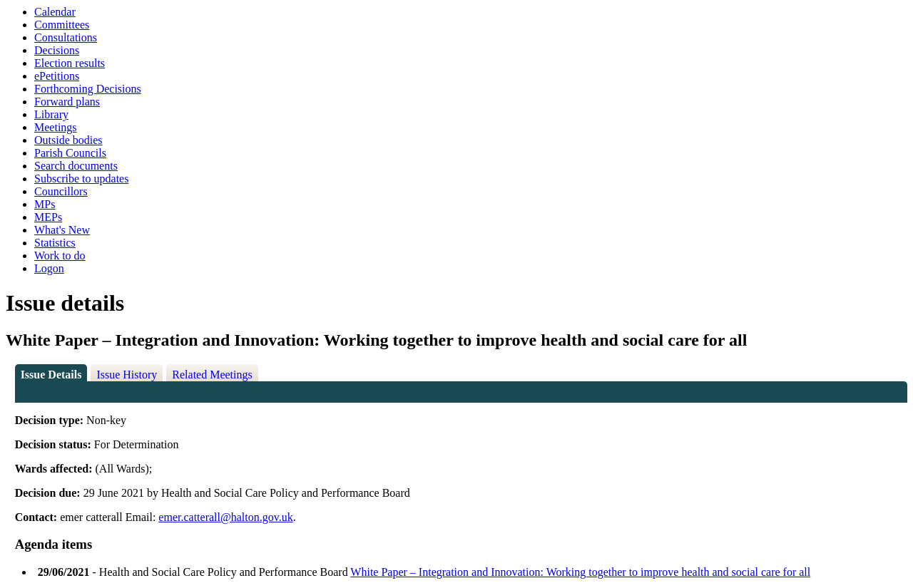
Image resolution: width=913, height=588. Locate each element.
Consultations (66, 37)
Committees (62, 25)
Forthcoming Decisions (88, 89)
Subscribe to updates (81, 179)
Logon (49, 268)
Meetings (56, 127)
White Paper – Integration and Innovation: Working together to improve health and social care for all (580, 572)
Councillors (61, 191)
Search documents (76, 166)
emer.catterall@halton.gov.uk (225, 517)
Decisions (57, 50)
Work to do (60, 256)
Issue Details (51, 375)
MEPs (48, 217)
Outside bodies (68, 140)
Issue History (127, 375)
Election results (70, 63)
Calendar (55, 12)
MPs (45, 204)
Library (51, 114)
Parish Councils (70, 153)
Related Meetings (212, 375)
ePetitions (57, 76)
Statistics (55, 243)
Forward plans (67, 102)
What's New (62, 230)
